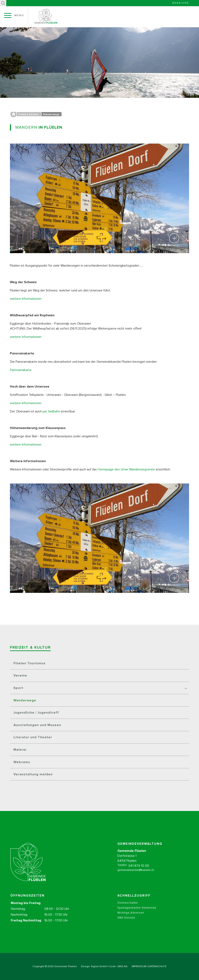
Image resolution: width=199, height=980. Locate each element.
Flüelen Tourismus (30, 663)
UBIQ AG (122, 966)
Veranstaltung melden (33, 774)
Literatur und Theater (33, 737)
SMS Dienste (126, 925)
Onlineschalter (128, 910)
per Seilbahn (52, 411)
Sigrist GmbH (99, 966)
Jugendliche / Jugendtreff (36, 713)
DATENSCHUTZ (157, 966)
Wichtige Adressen (131, 920)
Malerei (20, 750)
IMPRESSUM (139, 966)
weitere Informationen (26, 299)
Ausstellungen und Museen (37, 725)
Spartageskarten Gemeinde (137, 915)
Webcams (22, 762)
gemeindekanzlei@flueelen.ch (136, 877)
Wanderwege (25, 700)
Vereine (20, 675)
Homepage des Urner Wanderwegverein (127, 469)
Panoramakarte (21, 370)
